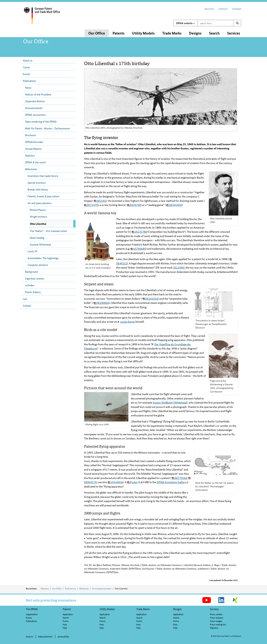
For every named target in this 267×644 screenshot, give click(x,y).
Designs (177, 609)
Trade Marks (143, 609)
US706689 (138, 249)
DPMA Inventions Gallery (172, 482)
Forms (66, 621)
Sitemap (237, 9)
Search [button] (214, 33)
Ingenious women (35, 278)
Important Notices (35, 101)
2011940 (178, 267)
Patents (67, 609)
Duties (29, 618)
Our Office (57, 588)
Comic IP (32, 251)
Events (27, 74)
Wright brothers (39, 216)
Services (214, 609)
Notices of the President (38, 94)
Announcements (34, 108)
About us (28, 60)
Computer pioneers (38, 265)
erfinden (30, 285)
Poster (132, 482)
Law (25, 299)
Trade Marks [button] (172, 33)
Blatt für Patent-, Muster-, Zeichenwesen (47, 128)
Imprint (29, 636)
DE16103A (150, 299)
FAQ (65, 628)
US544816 (115, 482)
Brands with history (38, 189)
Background (31, 272)
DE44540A (174, 205)
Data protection (45, 636)
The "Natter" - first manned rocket (48, 231)
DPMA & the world (35, 162)
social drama (126, 322)
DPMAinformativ (34, 142)
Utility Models (107, 609)
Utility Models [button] (143, 33)
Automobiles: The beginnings (43, 258)
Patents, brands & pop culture (43, 196)
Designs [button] (195, 33)
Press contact (216, 614)
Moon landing (37, 238)
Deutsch (209, 9)
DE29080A (101, 303)
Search (66, 618)
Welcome (45, 588)
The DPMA (32, 609)
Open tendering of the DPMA (41, 121)
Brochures (31, 135)
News (28, 88)
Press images (216, 621)
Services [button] (234, 33)
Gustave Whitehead (40, 244)
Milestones (31, 169)
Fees (65, 624)
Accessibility (63, 636)
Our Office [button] (97, 33)
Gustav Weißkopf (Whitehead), (170, 402)
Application (68, 614)
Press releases (217, 618)
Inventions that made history (43, 176)
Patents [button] (118, 33)
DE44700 (134, 205)
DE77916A (179, 478)
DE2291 (100, 201)
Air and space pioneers (40, 203)
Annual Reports (33, 149)
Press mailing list (218, 624)
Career (26, 67)
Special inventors (37, 183)
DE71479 (91, 205)
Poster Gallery (33, 292)
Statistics (30, 155)
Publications (29, 81)
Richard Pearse (38, 210)
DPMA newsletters (35, 115)
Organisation (32, 614)
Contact (223, 9)
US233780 (139, 232)
